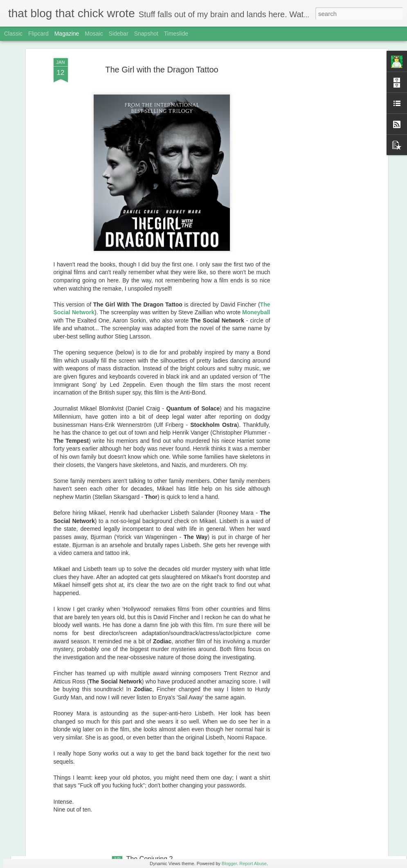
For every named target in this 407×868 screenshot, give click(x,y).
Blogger (229, 863)
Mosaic (94, 34)
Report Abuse (253, 863)
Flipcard (38, 34)
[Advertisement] (315, 147)
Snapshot (146, 34)
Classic (13, 34)
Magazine (67, 34)
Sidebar (119, 34)
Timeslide (176, 34)
